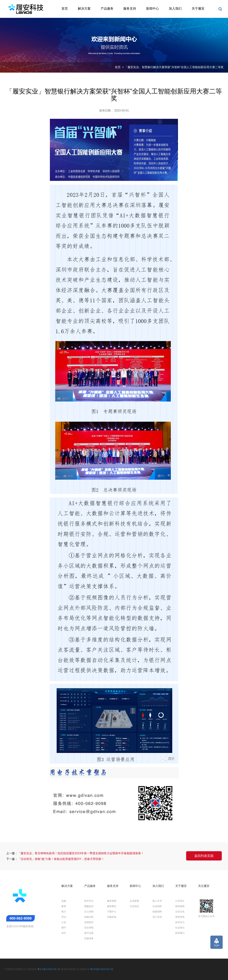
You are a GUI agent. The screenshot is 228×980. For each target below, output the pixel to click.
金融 (64, 901)
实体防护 (89, 922)
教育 (64, 906)
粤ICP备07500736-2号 (102, 969)
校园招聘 (157, 912)
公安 (64, 922)
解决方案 (84, 9)
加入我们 (175, 9)
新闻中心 (152, 9)
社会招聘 (157, 906)
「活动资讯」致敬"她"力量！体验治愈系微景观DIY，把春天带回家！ (61, 859)
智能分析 (89, 917)
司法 (64, 917)
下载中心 (112, 912)
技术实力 (180, 922)
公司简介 (180, 901)
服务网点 (112, 906)
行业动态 (134, 906)
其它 (64, 933)
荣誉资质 (180, 917)
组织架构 (180, 906)
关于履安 (198, 9)
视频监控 (89, 906)
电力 (64, 912)
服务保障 (112, 901)
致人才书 (157, 901)
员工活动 (157, 917)
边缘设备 (89, 938)
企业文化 (180, 912)
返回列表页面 (204, 856)
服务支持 (130, 9)
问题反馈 (112, 917)
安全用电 (89, 928)
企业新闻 (134, 901)
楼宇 (64, 928)
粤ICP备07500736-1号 (49, 969)
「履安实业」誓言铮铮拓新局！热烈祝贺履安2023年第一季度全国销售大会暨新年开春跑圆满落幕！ (81, 853)
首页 (65, 9)
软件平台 (89, 901)
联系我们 (180, 933)
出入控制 (89, 912)
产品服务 (107, 9)
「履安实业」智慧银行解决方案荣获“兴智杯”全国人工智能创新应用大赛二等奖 (174, 67)
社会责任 (180, 928)
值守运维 (89, 933)
